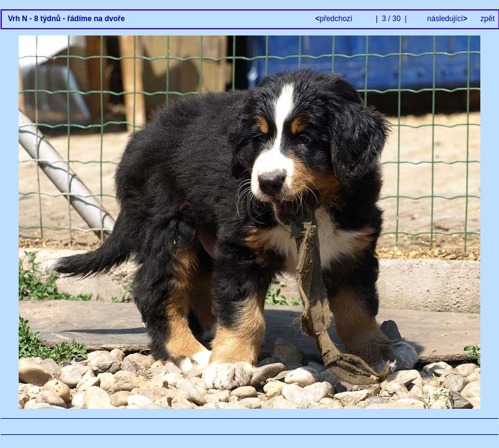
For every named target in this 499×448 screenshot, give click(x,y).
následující (446, 19)
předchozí (335, 19)
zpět (487, 19)
